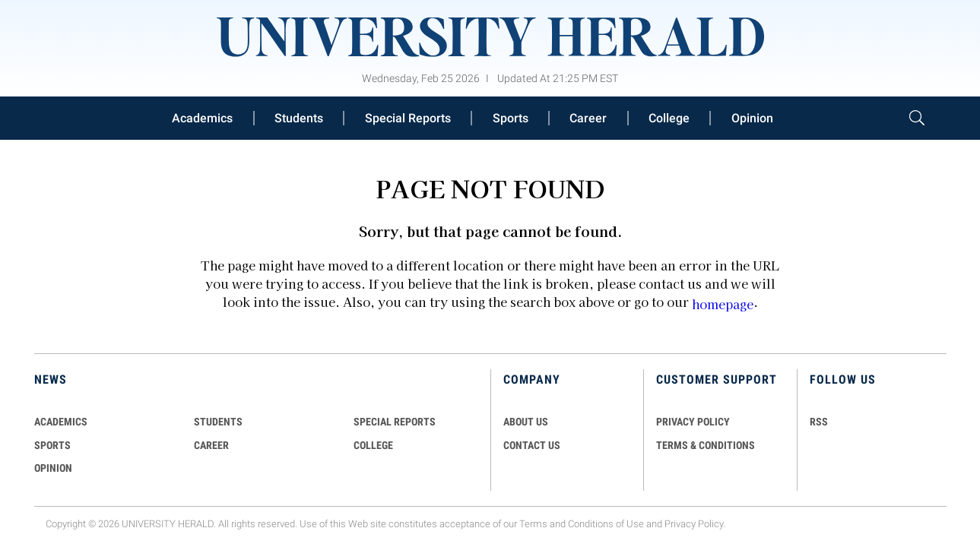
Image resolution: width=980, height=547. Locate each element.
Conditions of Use (606, 524)
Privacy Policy (694, 524)
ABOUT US (526, 422)
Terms (533, 524)
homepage (723, 304)
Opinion (752, 118)
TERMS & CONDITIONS (706, 445)
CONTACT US (532, 445)
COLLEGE (373, 445)
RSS (819, 422)
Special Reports (408, 118)
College (669, 118)
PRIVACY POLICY (693, 422)
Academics (202, 118)
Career (588, 118)
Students (299, 118)
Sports (511, 118)
